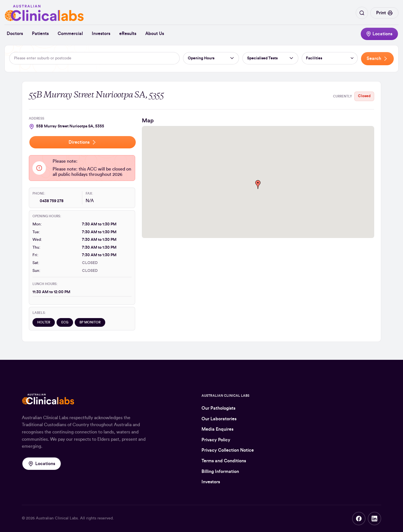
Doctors (15, 34)
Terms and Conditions (224, 461)
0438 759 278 (52, 201)
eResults (128, 34)
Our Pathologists (218, 408)
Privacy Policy (216, 440)
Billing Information (220, 472)
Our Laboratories (219, 419)
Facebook (359, 519)
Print (384, 13)
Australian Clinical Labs (57, 518)
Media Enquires (217, 429)
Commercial (70, 34)
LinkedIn (374, 519)
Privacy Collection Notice (228, 450)
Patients (40, 34)
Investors (101, 34)
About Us (155, 34)
